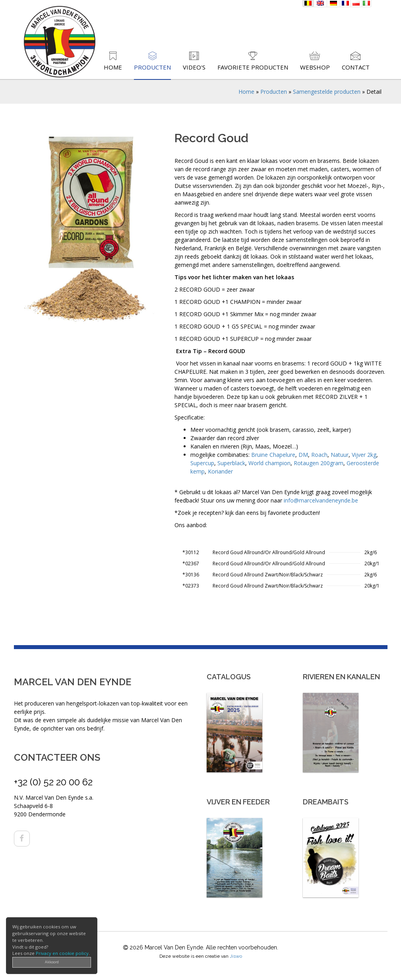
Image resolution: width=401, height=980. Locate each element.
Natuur (340, 455)
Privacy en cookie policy (62, 953)
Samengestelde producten (327, 92)
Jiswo (236, 956)
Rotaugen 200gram (319, 463)
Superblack (231, 463)
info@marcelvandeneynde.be (321, 500)
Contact (356, 67)
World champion (269, 463)
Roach (319, 455)
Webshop (315, 67)
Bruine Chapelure (273, 455)
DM (303, 455)
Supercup (202, 463)
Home (113, 67)
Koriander (220, 471)
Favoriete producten (253, 67)
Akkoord (52, 962)
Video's (194, 67)
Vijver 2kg (364, 455)
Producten (152, 67)
